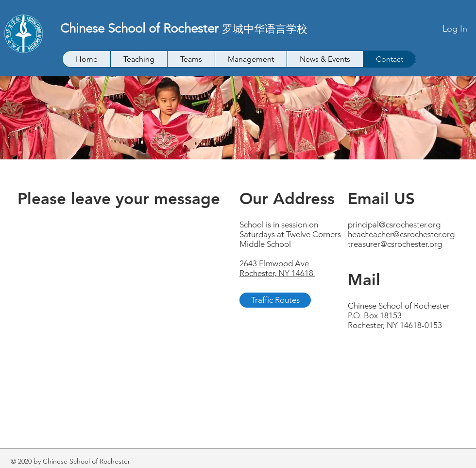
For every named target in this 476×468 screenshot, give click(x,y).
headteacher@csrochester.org (401, 234)
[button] (139, 59)
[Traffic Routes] (275, 300)
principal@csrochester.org (394, 225)
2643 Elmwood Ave (274, 263)
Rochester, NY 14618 (277, 273)
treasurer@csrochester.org (395, 244)
